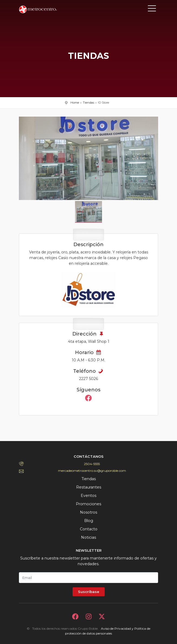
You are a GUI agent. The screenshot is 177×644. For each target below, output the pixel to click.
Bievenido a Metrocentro (43, 9)
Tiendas (88, 103)
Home (75, 103)
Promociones (88, 504)
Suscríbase (89, 592)
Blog (89, 521)
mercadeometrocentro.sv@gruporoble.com (92, 471)
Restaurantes (89, 487)
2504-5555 (92, 464)
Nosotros (88, 512)
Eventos (88, 496)
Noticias (88, 537)
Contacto (89, 529)
